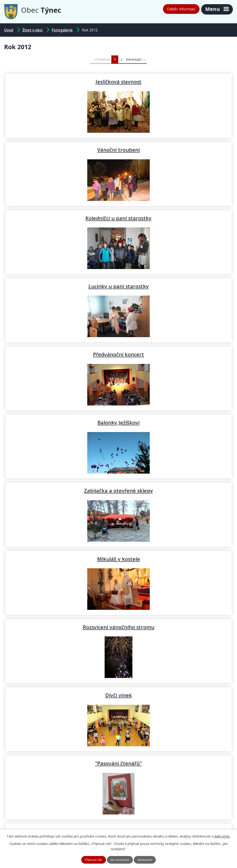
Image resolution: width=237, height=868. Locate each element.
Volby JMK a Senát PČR (61, 490)
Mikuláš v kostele (176, 286)
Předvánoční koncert (61, 218)
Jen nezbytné (121, 860)
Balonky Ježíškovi (176, 218)
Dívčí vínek (176, 354)
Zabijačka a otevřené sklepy (61, 286)
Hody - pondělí (61, 627)
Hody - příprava (176, 695)
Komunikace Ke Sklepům (61, 559)
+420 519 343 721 (81, 820)
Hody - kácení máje (176, 422)
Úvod (9, 30)
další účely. (222, 836)
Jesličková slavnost (61, 82)
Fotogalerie (62, 30)
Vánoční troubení (176, 82)
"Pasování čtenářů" (61, 422)
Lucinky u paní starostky (176, 150)
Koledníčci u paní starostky (61, 150)
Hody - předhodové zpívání (61, 695)
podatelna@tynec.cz (147, 820)
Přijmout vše (92, 860)
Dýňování (176, 490)
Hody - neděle (176, 627)
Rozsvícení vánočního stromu (61, 354)
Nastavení (147, 860)
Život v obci (33, 30)
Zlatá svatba (176, 559)
